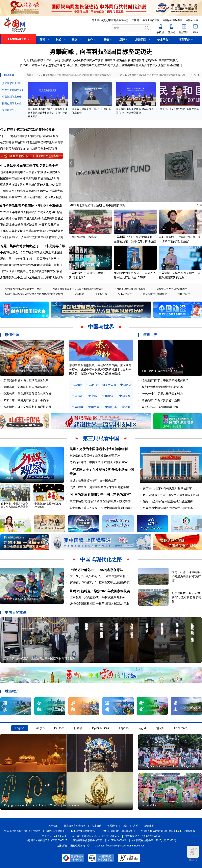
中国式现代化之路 (101, 559)
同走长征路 (101, 294)
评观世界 (150, 335)
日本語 (78, 728)
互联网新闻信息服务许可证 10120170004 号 (96, 836)
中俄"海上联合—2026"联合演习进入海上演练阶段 (31, 252)
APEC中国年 (125, 294)
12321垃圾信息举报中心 (84, 831)
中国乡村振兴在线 (173, 20)
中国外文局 (192, 20)
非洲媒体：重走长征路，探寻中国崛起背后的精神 (101, 508)
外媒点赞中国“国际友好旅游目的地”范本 (168, 508)
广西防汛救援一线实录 (83, 237)
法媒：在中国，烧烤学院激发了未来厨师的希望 (99, 487)
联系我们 (112, 826)
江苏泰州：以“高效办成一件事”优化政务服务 (97, 597)
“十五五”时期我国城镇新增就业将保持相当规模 (29, 136)
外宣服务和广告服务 (75, 826)
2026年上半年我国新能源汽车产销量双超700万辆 (31, 212)
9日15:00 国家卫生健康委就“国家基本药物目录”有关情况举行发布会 (75, 75)
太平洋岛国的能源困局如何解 (160, 407)
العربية (143, 728)
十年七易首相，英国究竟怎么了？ (159, 371)
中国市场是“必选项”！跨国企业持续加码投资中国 (100, 501)
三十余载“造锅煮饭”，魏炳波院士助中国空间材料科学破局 (39, 658)
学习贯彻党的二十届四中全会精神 (23, 289)
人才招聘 (96, 826)
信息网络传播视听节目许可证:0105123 (46, 840)
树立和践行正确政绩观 (155, 294)
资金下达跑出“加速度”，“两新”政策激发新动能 (28, 371)
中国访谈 (164, 273)
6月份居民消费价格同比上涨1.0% (24, 206)
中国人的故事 (16, 613)
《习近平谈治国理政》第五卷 (130, 289)
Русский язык (101, 728)
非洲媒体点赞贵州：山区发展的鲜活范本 (95, 456)
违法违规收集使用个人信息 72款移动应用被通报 (30, 172)
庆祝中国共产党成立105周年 (172, 289)
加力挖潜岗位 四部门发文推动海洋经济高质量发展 (32, 218)
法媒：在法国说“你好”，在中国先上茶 (93, 480)
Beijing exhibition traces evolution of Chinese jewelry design (42, 805)
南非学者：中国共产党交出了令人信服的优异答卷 (15, 505)
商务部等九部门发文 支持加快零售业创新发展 (29, 149)
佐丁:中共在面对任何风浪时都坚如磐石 (167, 489)
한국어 (160, 728)
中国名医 (119, 237)
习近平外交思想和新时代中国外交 (110, 20)
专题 (3, 246)
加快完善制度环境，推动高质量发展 (26, 380)
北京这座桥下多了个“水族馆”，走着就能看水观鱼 (186, 597)
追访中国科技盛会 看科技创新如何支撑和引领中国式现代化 (141, 60)
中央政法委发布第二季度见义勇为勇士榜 (29, 166)
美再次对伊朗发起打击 (26, 246)
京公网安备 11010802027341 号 (143, 836)
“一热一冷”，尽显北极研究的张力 (162, 394)
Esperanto (181, 728)
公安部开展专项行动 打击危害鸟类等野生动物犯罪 (32, 142)
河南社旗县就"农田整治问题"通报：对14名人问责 (31, 197)
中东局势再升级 (54, 246)
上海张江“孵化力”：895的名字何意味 (96, 570)
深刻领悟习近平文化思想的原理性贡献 (27, 407)
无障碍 (193, 854)
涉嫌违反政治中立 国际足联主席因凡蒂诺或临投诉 (32, 277)
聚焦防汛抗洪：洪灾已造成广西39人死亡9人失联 (31, 185)
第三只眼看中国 (101, 438)
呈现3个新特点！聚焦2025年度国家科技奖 (100, 591)
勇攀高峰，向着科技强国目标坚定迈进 (101, 52)
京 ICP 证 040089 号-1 (54, 836)
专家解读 (55, 206)
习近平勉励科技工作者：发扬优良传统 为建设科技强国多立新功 (64, 60)
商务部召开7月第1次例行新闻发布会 (179, 109)
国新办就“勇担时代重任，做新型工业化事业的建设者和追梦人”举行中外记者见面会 (48, 113)
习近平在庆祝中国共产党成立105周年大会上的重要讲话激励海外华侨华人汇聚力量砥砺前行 (123, 65)
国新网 (135, 20)
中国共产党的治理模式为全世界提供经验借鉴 (167, 478)
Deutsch (59, 728)
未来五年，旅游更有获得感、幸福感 (26, 400)
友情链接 (149, 826)
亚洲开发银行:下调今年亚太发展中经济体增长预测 (32, 237)
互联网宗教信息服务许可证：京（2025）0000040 (100, 840)
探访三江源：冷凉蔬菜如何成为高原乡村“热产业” (186, 576)
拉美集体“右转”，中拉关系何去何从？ (165, 380)
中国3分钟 (75, 273)
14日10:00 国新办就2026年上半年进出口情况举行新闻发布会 (152, 75)
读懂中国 (12, 335)
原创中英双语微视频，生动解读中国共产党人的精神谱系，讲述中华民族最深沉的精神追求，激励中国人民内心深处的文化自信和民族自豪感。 (100, 369)
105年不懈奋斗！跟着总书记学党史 (43, 65)
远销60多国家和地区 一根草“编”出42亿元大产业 (99, 603)
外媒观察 (8, 478)
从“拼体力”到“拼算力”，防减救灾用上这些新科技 (100, 582)
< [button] (195, 75)
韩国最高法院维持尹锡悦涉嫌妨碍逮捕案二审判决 (31, 265)
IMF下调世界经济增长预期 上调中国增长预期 (97, 205)
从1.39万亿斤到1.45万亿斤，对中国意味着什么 (99, 576)
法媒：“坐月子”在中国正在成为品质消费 (168, 501)
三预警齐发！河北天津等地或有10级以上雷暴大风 (31, 191)
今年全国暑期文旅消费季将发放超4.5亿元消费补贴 (32, 231)
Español (124, 728)
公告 (125, 826)
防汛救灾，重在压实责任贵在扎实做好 (27, 394)
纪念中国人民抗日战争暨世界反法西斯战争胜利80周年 (34, 294)
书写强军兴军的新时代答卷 (35, 130)
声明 (136, 826)
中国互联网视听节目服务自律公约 (22, 831)
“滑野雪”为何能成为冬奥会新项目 (21, 599)
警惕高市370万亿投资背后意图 (161, 400)
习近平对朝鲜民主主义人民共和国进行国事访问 (78, 289)
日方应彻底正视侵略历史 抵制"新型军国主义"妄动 (31, 271)
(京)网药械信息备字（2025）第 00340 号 (155, 840)
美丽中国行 (184, 294)
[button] (199, 163)
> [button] (199, 75)
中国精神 (77, 407)
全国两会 (79, 294)
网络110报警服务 (56, 831)
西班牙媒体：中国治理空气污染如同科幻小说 (171, 495)
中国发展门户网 (151, 20)
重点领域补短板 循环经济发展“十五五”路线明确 (30, 225)
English (20, 728)
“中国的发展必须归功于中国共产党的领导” (100, 495)
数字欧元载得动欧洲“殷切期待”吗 (162, 387)
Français (39, 728)
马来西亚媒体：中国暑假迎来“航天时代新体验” (99, 462)
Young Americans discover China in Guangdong (168, 766)
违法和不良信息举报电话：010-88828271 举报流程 (168, 831)
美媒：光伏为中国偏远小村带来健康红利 (99, 449)
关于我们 (53, 826)
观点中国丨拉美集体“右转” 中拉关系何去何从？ (30, 259)
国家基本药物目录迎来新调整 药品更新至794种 (30, 178)
